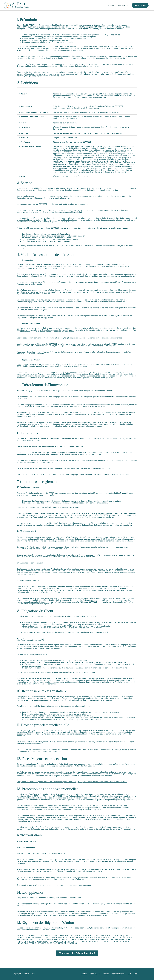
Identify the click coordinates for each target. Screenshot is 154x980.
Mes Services (123, 5)
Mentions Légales (119, 974)
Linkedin (107, 974)
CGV (130, 974)
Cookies (138, 974)
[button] (140, 5)
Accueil (111, 5)
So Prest (19, 4)
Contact (85, 974)
